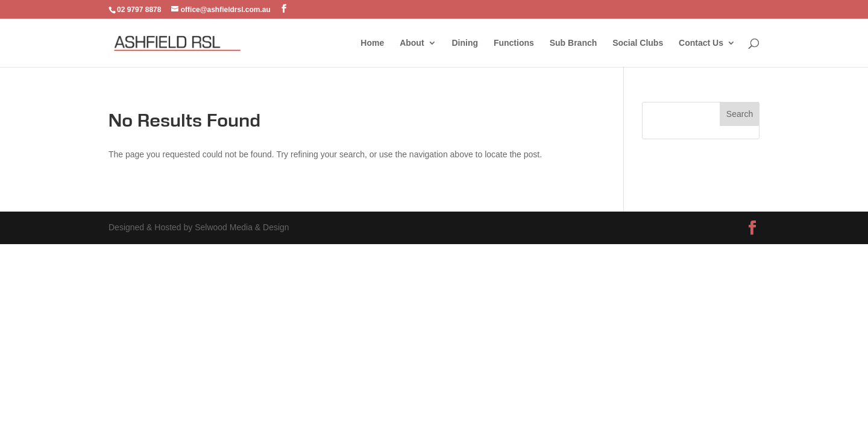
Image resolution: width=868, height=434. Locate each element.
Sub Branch (574, 43)
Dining (465, 43)
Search (740, 114)
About (412, 43)
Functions (514, 43)
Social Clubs (638, 43)
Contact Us (701, 43)
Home (372, 43)
